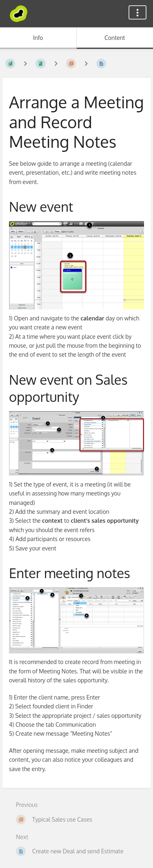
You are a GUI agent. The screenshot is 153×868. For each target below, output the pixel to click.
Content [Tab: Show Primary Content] (115, 38)
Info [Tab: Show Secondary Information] (38, 38)
